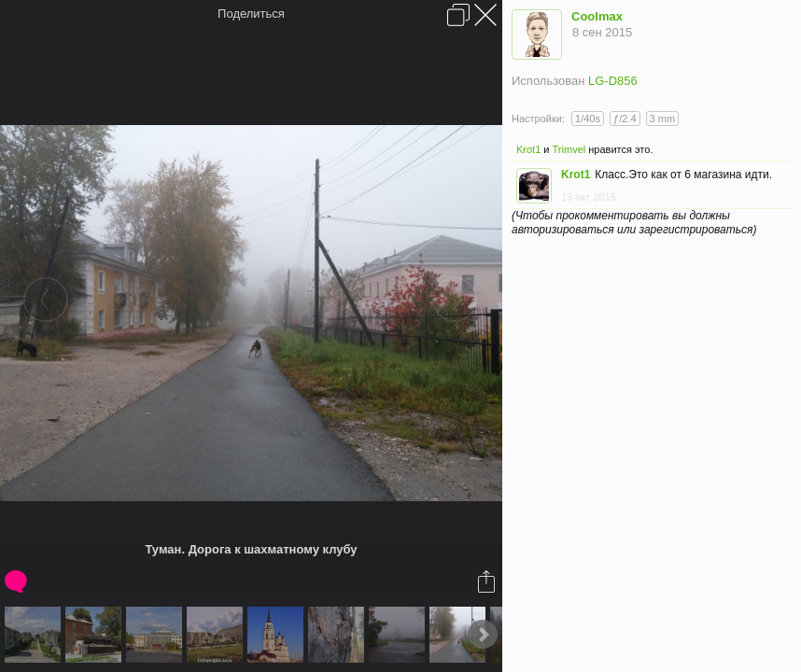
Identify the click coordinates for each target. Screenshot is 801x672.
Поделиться (251, 14)
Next (483, 635)
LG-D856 (613, 81)
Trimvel (569, 149)
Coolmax (597, 16)
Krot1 (528, 149)
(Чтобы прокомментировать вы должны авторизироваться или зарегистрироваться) (634, 223)
